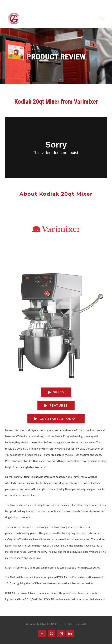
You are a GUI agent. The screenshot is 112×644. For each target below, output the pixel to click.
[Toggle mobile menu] (102, 18)
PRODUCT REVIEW (56, 57)
